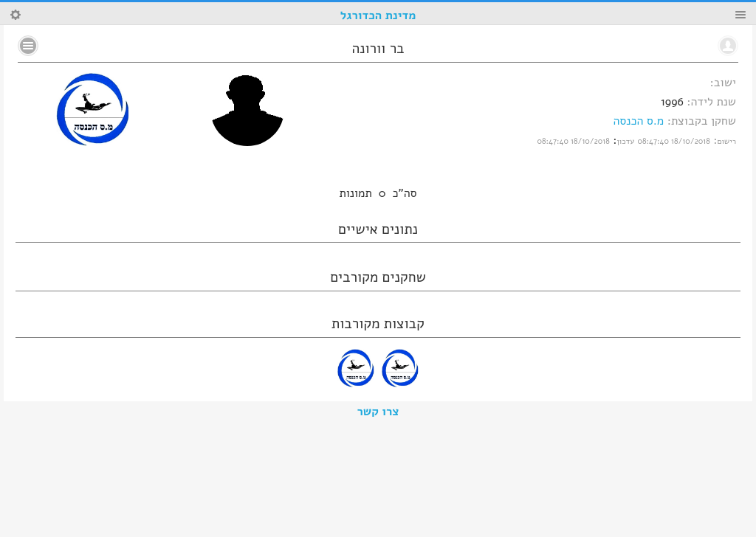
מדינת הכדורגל (378, 15)
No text (28, 46)
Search (16, 15)
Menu (740, 15)
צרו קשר (378, 412)
